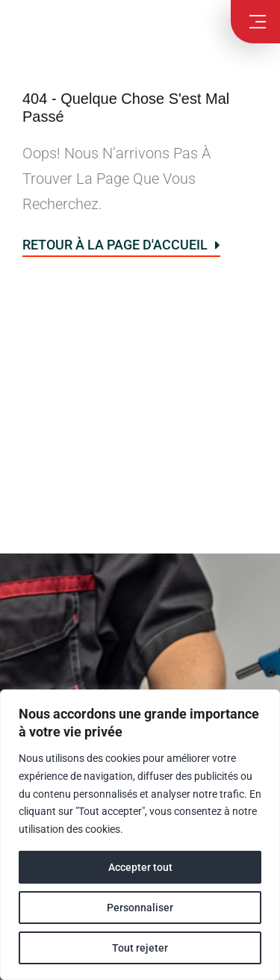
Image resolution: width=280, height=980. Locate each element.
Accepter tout (140, 867)
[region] (140, 835)
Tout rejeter (140, 948)
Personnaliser (140, 908)
